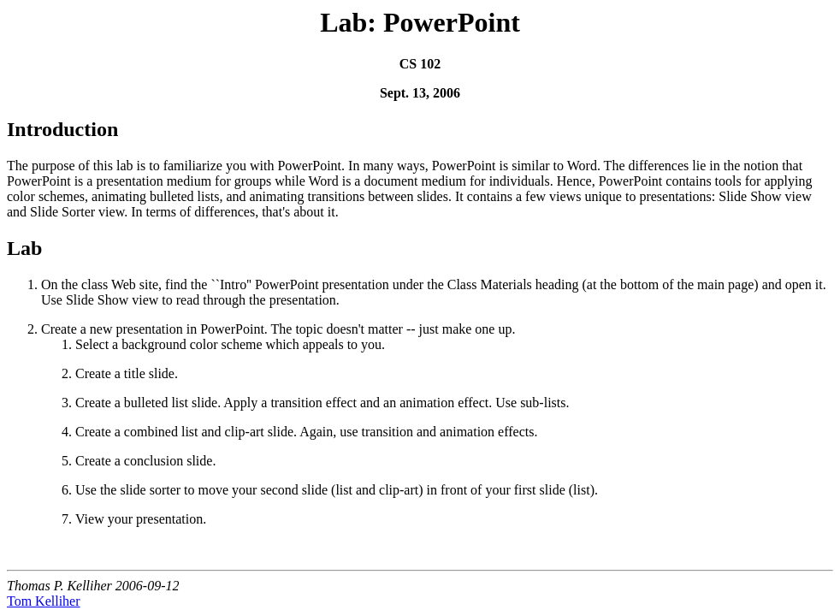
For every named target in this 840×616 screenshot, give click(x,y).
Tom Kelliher (44, 601)
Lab (24, 248)
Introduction (62, 129)
